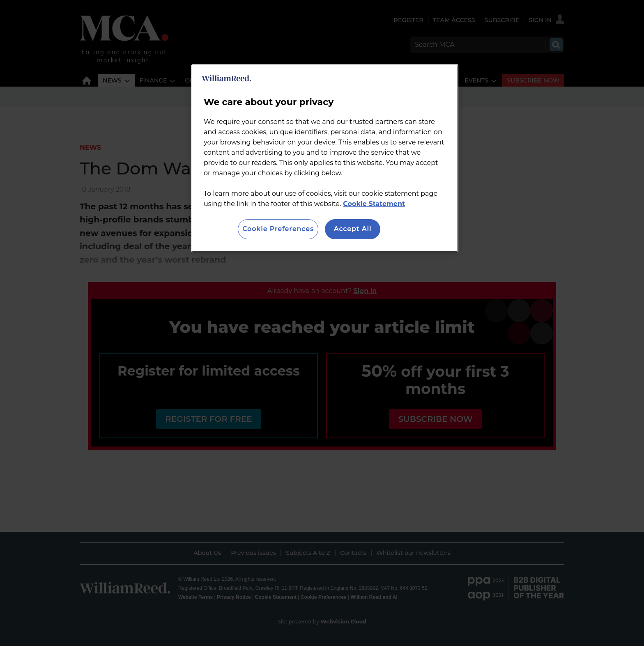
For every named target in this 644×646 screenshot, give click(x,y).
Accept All (353, 229)
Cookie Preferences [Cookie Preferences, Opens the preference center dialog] (278, 229)
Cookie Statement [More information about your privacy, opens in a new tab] (374, 204)
